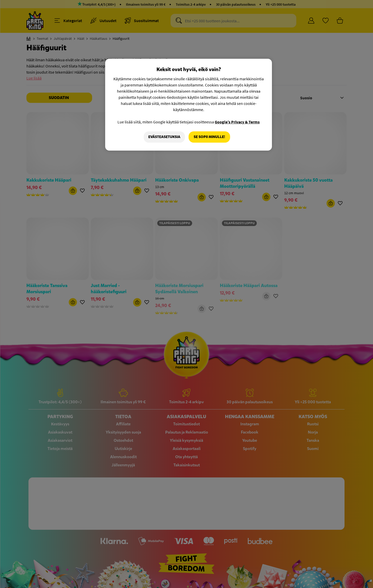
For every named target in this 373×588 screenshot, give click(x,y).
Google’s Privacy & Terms (237, 122)
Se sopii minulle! (209, 137)
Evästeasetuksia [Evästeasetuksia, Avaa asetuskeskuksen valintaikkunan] (164, 137)
